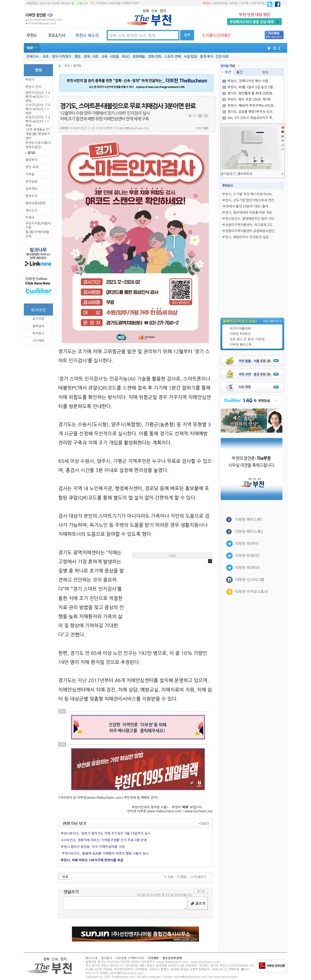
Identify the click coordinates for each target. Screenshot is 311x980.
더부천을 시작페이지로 (124, 3)
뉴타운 (234, 3)
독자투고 (38, 333)
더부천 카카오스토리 (251, 592)
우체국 (30, 218)
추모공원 (31, 182)
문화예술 (139, 57)
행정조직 (31, 196)
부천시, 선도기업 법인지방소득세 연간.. (249, 200)
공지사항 (38, 319)
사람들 (114, 57)
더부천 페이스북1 (249, 520)
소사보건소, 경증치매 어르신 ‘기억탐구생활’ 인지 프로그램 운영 (104, 840)
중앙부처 (31, 160)
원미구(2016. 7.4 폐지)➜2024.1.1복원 (38, 97)
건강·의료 (222, 57)
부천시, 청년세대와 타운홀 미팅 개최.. (248, 213)
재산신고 (31, 210)
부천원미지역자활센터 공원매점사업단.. (249, 231)
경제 (87, 57)
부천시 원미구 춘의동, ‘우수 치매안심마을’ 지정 (93, 847)
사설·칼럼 (190, 57)
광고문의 (106, 958)
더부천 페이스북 (241, 345)
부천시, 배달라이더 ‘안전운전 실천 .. (247, 237)
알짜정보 (38, 326)
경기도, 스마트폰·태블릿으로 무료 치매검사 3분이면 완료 (128, 106)
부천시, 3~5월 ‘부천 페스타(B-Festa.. (248, 194)
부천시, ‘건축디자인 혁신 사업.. (246, 81)
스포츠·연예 (172, 57)
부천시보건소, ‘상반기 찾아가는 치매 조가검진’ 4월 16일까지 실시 (105, 833)
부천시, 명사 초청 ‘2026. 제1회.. (247, 99)
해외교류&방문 (36, 203)
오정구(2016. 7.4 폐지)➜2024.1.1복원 (38, 121)
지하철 (30, 174)
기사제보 (101, 3)
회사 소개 (91, 958)
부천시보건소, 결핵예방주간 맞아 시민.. (249, 219)
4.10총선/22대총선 (216, 35)
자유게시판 (258, 3)
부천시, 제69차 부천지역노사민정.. (249, 106)
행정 (77, 57)
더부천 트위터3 (240, 334)
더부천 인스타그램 (250, 580)
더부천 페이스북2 (249, 532)
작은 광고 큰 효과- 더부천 (247, 339)
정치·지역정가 (61, 57)
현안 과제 (32, 167)
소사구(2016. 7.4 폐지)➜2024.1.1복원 (38, 109)
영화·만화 (154, 57)
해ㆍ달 (89, 3)
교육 (104, 57)
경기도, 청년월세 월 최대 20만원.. (248, 93)
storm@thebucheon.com (134, 128)
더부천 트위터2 (247, 556)
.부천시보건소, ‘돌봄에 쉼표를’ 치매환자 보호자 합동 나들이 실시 (105, 854)
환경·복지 (207, 57)
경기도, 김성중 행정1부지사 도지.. (248, 112)
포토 (46, 57)
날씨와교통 (220, 3)
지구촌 (244, 3)
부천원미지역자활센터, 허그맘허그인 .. (249, 225)
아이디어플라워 (240, 329)
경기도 (31, 153)
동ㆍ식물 (77, 3)
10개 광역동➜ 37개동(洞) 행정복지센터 (38, 134)
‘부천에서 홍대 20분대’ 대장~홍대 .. (247, 206)
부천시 (30, 80)
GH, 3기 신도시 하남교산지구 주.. (248, 118)
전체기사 (32, 57)
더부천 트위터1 (247, 544)
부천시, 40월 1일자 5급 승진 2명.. (249, 87)
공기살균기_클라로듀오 (237, 174)
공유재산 (31, 189)
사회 (95, 57)
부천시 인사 (33, 87)
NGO (126, 57)
